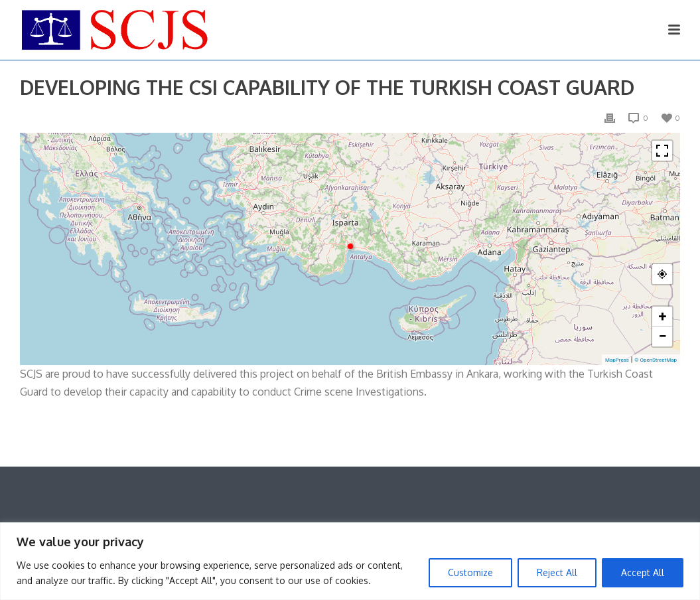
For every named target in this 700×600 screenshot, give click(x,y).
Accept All (643, 572)
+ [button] (663, 316)
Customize (470, 572)
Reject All (557, 572)
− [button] (662, 336)
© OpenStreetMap (656, 360)
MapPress (617, 360)
